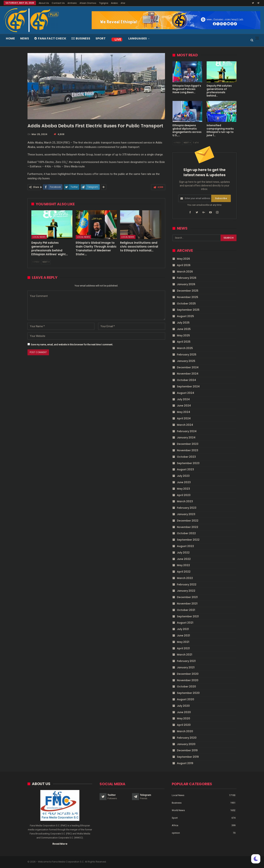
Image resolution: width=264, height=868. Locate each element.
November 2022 (188, 527)
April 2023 (184, 495)
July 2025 (183, 323)
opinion (176, 833)
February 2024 (187, 431)
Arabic (114, 3)
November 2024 (188, 374)
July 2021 (183, 629)
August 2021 (185, 623)
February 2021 (186, 661)
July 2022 (183, 552)
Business (81, 38)
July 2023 (183, 476)
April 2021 (183, 648)
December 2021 (187, 597)
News (25, 38)
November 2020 (188, 680)
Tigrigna (104, 3)
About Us (44, 3)
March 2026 (185, 271)
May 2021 (183, 642)
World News (178, 810)
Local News (39, 237)
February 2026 (187, 278)
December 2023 (188, 444)
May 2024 (184, 412)
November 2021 (187, 604)
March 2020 (185, 731)
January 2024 (186, 437)
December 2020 (188, 674)
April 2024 (184, 418)
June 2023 (184, 482)
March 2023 (185, 501)
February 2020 (187, 738)
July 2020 (183, 706)
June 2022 (184, 559)
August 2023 (185, 469)
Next (46, 262)
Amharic (72, 3)
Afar (123, 3)
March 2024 (185, 425)
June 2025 (184, 329)
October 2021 (186, 610)
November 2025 (188, 297)
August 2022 (185, 546)
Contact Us (58, 3)
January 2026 (186, 284)
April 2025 (184, 342)
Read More (60, 844)
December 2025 (188, 291)
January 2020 (186, 744)
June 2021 (183, 635)
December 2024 (188, 367)
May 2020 (184, 718)
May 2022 (183, 565)
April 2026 (184, 265)
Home (10, 38)
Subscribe (221, 198)
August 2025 (185, 316)
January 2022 (186, 591)
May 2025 (183, 335)
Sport (101, 38)
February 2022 (187, 584)
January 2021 (186, 667)
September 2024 (188, 386)
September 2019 (188, 757)
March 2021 (185, 655)
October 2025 (186, 303)
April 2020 (184, 725)
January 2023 (186, 514)
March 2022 (185, 578)
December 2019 (187, 750)
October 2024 (186, 380)
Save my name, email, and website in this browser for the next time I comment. (72, 345)
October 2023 (186, 457)
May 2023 (183, 489)
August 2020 (186, 699)
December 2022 (188, 520)
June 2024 (184, 406)
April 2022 (184, 572)
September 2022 (188, 540)
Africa (175, 825)
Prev (36, 262)
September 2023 (188, 463)
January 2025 (186, 361)
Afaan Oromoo (88, 3)
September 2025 (188, 310)
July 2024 (183, 399)
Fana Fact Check (50, 38)
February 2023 (187, 508)
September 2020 (188, 693)
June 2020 (184, 712)
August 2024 (186, 393)
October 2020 (186, 687)
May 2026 (183, 259)
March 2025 (185, 348)
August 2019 (185, 763)
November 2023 (188, 450)
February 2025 (187, 355)
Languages (138, 38)
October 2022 (186, 533)
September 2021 (188, 616)
